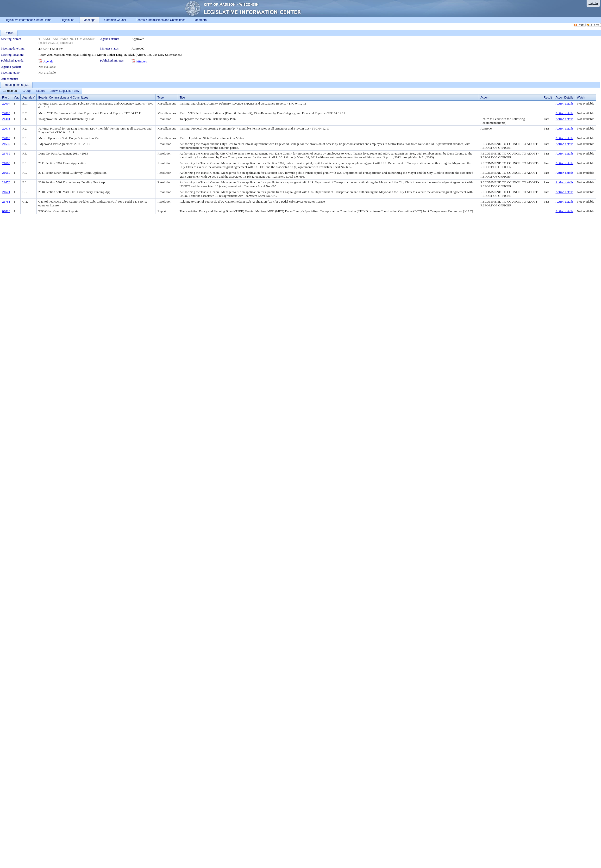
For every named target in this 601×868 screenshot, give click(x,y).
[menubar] (41, 91)
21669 (6, 173)
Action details (564, 103)
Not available (47, 67)
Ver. (16, 98)
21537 (6, 144)
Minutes (142, 61)
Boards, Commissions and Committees (63, 98)
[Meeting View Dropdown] (65, 91)
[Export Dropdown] (41, 91)
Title (182, 98)
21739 (6, 153)
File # (6, 98)
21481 (6, 119)
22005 (6, 113)
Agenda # (28, 98)
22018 (6, 128)
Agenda (48, 61)
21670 (6, 182)
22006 (6, 138)
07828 (6, 211)
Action (485, 98)
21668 (6, 163)
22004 (6, 103)
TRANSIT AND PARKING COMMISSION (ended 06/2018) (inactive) (67, 41)
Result (548, 98)
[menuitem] (10, 91)
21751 (6, 201)
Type (161, 98)
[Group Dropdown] (27, 91)
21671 (6, 192)
